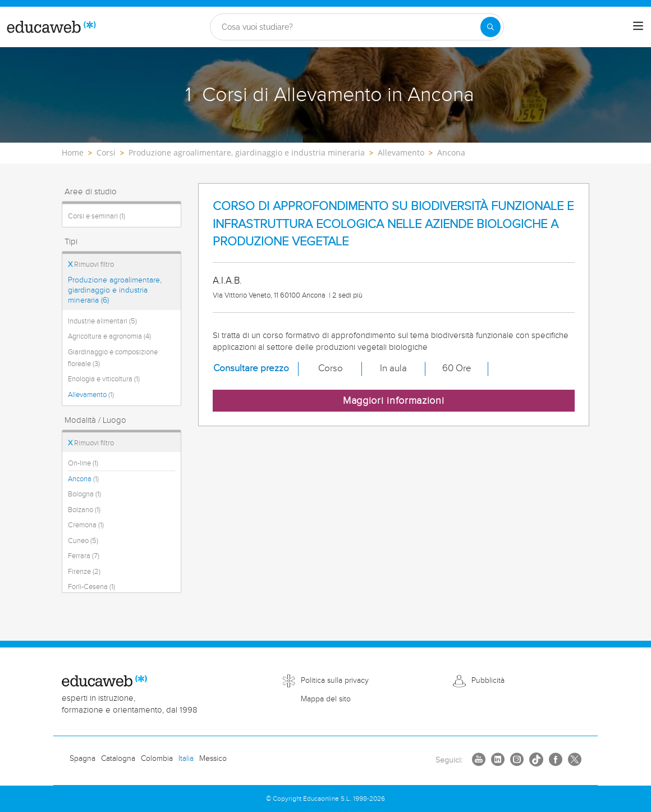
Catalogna (118, 759)
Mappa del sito (326, 699)
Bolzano (84, 510)
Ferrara (84, 556)
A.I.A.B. (227, 281)
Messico (213, 759)
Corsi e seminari (97, 216)
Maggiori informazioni (394, 401)
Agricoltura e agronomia (109, 336)
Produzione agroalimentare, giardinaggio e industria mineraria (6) (115, 290)
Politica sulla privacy (335, 681)
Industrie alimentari (102, 321)
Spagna (82, 759)
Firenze (84, 572)
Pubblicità (488, 681)
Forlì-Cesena (91, 587)
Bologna (84, 494)
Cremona (86, 525)
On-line (83, 463)
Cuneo (83, 541)
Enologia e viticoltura (104, 379)
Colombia (157, 759)
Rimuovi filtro (91, 264)
